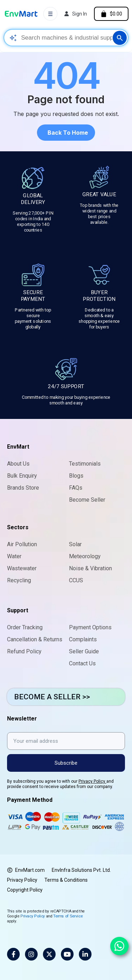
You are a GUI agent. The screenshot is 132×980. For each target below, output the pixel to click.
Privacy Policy (92, 781)
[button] (66, 133)
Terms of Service (68, 916)
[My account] (76, 14)
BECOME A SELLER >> (52, 697)
